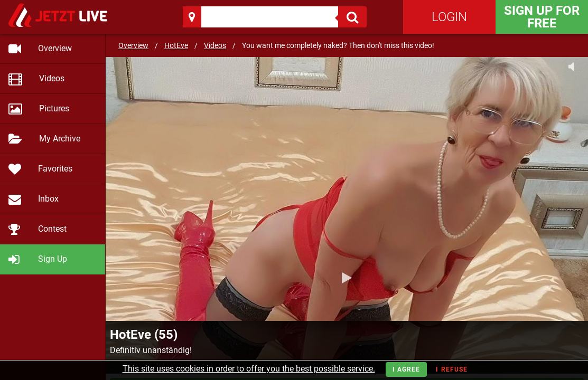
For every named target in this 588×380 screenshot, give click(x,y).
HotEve (176, 45)
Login (449, 17)
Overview (133, 45)
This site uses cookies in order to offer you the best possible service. (249, 369)
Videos (215, 45)
